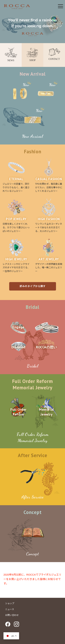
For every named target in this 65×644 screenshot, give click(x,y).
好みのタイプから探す (33, 286)
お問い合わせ (12, 615)
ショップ (10, 603)
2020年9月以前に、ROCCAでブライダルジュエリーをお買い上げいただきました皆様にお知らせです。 (32, 579)
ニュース (10, 609)
